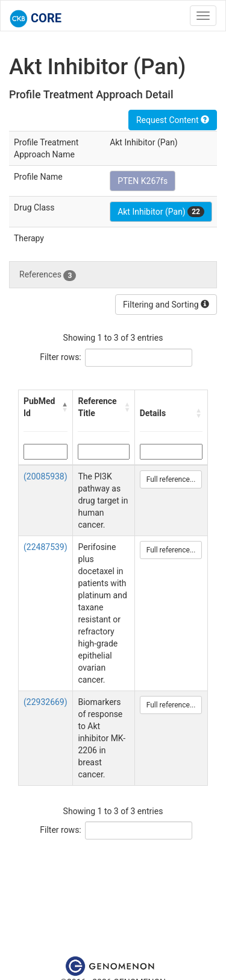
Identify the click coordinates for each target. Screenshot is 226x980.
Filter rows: (61, 357)
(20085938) (46, 476)
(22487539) (46, 547)
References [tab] (48, 275)
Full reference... (171, 479)
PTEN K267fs (143, 181)
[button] (64, 407)
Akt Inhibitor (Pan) (161, 212)
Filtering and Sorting (166, 305)
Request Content (173, 120)
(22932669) (46, 702)
